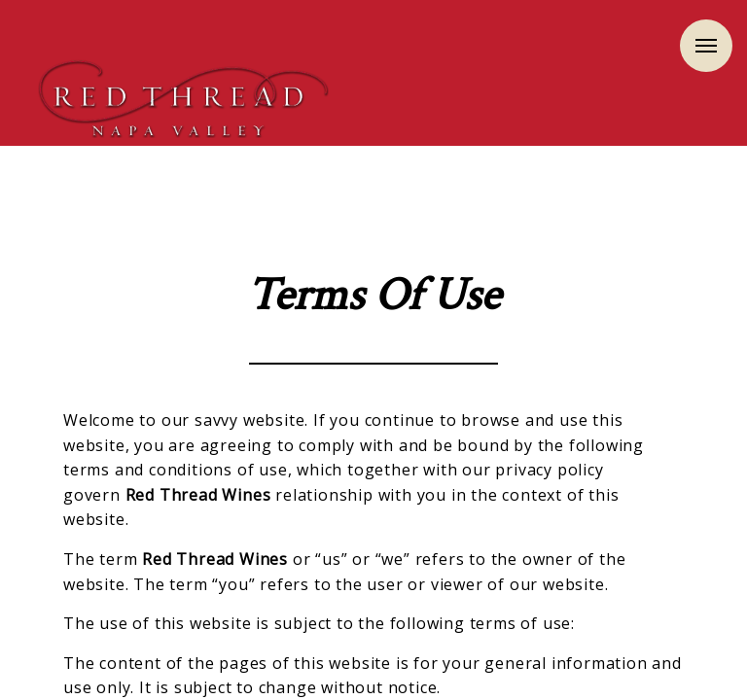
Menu (706, 46)
